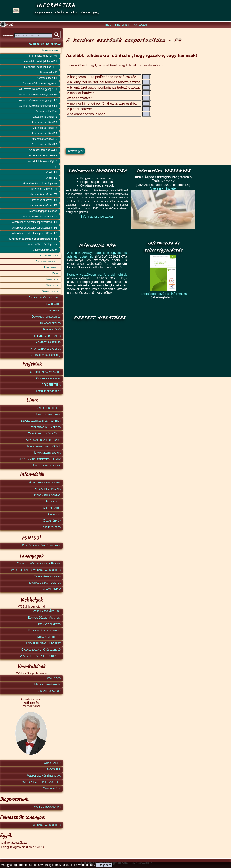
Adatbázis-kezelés (48, 342)
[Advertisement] (98, 349)
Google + (54, 769)
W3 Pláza (54, 678)
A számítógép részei (47, 261)
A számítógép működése (43, 211)
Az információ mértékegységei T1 (38, 89)
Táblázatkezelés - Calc (44, 433)
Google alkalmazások (45, 372)
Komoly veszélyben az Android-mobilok (97, 274)
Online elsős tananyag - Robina (39, 563)
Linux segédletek (49, 408)
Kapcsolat (140, 25)
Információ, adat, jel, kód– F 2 (40, 67)
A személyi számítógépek (43, 244)
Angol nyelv (52, 589)
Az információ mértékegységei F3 (38, 100)
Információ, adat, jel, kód (43, 56)
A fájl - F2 (52, 178)
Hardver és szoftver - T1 (43, 189)
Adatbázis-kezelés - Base (43, 440)
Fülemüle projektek (47, 391)
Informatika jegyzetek (45, 348)
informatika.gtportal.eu (97, 216)
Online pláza (52, 788)
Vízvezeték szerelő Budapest (40, 656)
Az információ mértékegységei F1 (38, 95)
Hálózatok (53, 304)
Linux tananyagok (48, 414)
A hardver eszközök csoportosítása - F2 (35, 228)
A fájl (54, 167)
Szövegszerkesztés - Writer (40, 420)
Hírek (107, 25)
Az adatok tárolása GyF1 (43, 150)
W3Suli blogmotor (47, 807)
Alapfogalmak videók (45, 250)
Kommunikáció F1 (47, 78)
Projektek (122, 25)
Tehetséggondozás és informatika (163, 294)
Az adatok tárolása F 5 (44, 139)
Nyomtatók (52, 285)
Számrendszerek (49, 255)
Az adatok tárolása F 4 (44, 133)
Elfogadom (104, 865)
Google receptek (48, 378)
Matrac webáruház (47, 684)
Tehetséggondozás (47, 576)
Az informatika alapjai (45, 44)
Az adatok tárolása (47, 111)
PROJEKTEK (51, 384)
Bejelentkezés (51, 527)
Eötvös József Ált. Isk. (44, 617)
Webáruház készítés (47, 825)
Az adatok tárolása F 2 (44, 122)
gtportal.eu (52, 763)
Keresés (8, 35)
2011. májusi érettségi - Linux (40, 459)
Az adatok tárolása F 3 (44, 128)
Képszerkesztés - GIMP (44, 446)
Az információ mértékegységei (40, 84)
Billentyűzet (51, 267)
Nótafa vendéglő (49, 637)
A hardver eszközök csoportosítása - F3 (35, 233)
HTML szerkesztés (47, 336)
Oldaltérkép (52, 520)
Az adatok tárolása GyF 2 (43, 156)
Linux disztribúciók (47, 452)
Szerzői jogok (50, 291)
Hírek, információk (48, 488)
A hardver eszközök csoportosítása (37, 217)
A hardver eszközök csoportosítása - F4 (33, 239)
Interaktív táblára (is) (45, 355)
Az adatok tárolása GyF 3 (43, 161)
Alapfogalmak (50, 50)
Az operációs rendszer (44, 297)
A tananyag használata (45, 482)
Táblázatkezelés (49, 323)
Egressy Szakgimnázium (44, 630)
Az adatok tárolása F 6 (44, 145)
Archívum (54, 514)
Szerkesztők (52, 508)
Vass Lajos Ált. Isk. (47, 611)
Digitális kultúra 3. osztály (41, 545)
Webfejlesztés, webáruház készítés (36, 570)
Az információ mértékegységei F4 (38, 106)
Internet (55, 310)
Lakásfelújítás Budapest (43, 643)
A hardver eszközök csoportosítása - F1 (35, 222)
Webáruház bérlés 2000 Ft (41, 782)
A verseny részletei (163, 188)
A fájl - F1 (52, 172)
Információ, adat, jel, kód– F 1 (40, 61)
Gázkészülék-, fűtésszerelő (41, 649)
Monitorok (52, 279)
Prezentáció (52, 329)
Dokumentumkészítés (46, 316)
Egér (55, 273)
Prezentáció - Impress (45, 427)
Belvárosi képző (49, 624)
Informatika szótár (47, 495)
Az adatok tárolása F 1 (44, 117)
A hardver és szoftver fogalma (40, 183)
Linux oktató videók (47, 465)
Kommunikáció (49, 72)
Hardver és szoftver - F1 (43, 200)
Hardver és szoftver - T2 (43, 194)
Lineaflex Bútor (49, 691)
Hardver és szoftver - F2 (43, 205)
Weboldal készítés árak (44, 775)
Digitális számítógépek (45, 582)
